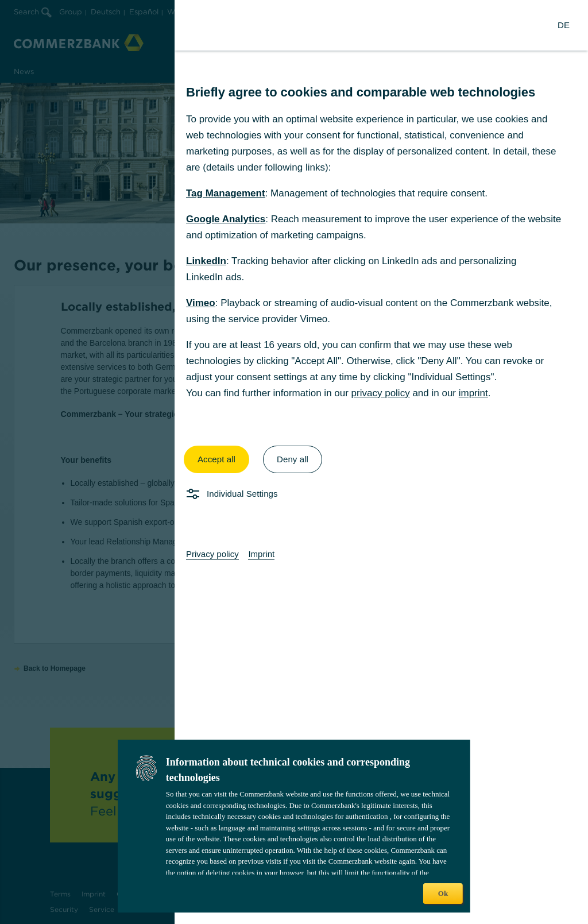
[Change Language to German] (564, 25)
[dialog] (294, 462)
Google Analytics (226, 219)
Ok (443, 893)
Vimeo (201, 303)
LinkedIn (206, 261)
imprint (473, 393)
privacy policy (381, 393)
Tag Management (226, 193)
